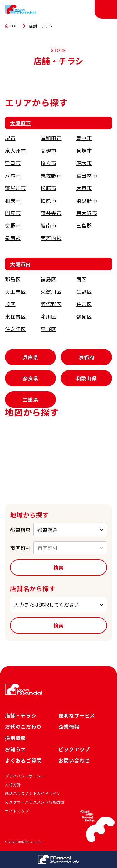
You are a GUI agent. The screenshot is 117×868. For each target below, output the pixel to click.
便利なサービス (77, 715)
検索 (58, 567)
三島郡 (84, 225)
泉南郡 (13, 238)
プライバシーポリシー (25, 776)
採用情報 (15, 738)
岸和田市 (51, 138)
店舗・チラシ (21, 715)
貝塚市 (84, 150)
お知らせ (15, 749)
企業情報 (69, 727)
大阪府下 (20, 123)
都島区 (13, 279)
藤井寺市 (51, 213)
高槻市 (48, 150)
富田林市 (87, 175)
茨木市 (84, 163)
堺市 (10, 138)
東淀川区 (51, 292)
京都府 (86, 357)
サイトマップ (17, 811)
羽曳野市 (87, 200)
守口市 (13, 163)
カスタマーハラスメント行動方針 (35, 802)
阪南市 (48, 225)
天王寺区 (15, 292)
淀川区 (48, 316)
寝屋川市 (15, 188)
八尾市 (13, 175)
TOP (11, 26)
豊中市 (84, 138)
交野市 (13, 225)
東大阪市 (87, 213)
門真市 (13, 213)
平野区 (48, 329)
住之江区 (15, 329)
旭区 (10, 304)
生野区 (84, 292)
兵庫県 (31, 357)
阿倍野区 (51, 304)
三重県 (31, 400)
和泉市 (13, 200)
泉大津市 (15, 150)
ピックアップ (74, 749)
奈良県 (31, 378)
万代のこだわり (23, 727)
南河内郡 (51, 238)
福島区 (48, 279)
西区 (82, 279)
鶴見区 (84, 316)
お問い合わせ (74, 760)
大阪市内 (20, 264)
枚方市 (48, 163)
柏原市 (48, 200)
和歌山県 (87, 378)
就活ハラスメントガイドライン (33, 793)
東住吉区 (15, 316)
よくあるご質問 (23, 760)
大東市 (84, 188)
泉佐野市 (51, 175)
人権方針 (13, 785)
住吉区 (84, 304)
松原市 (48, 188)
